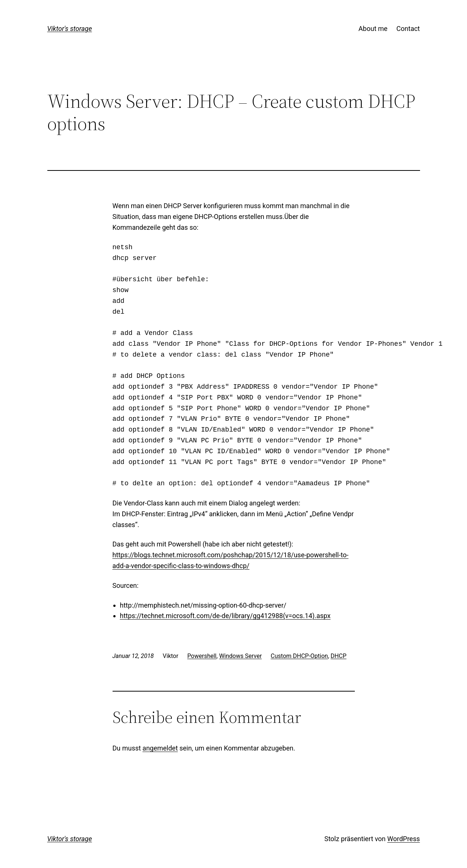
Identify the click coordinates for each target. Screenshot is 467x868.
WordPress (403, 839)
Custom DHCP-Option (299, 656)
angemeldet (160, 748)
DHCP (338, 656)
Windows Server (240, 656)
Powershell (202, 656)
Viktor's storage (70, 29)
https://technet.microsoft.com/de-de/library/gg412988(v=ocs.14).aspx (225, 616)
